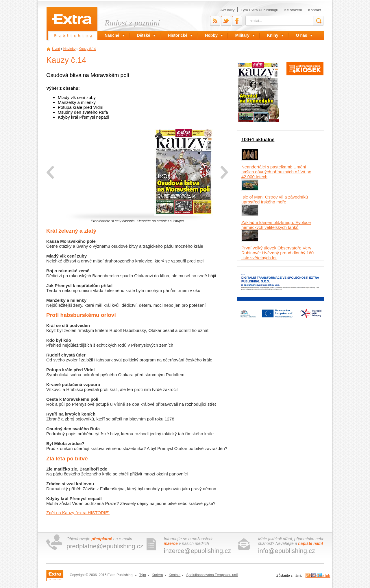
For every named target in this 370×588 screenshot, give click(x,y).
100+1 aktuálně (258, 140)
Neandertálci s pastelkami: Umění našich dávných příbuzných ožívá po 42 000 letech (276, 172)
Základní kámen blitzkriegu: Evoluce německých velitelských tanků (276, 225)
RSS (210, 16)
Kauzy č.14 (87, 49)
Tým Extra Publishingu (259, 10)
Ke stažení (293, 10)
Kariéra (157, 575)
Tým (143, 575)
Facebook (232, 16)
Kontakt (314, 10)
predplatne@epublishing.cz (105, 546)
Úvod (56, 49)
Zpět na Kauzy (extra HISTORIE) (78, 513)
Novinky (70, 49)
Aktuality (227, 10)
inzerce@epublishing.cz (198, 551)
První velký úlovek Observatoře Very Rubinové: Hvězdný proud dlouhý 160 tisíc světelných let (277, 253)
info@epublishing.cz (287, 551)
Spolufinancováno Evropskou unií (212, 575)
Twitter (221, 16)
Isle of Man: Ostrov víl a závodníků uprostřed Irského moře (275, 199)
